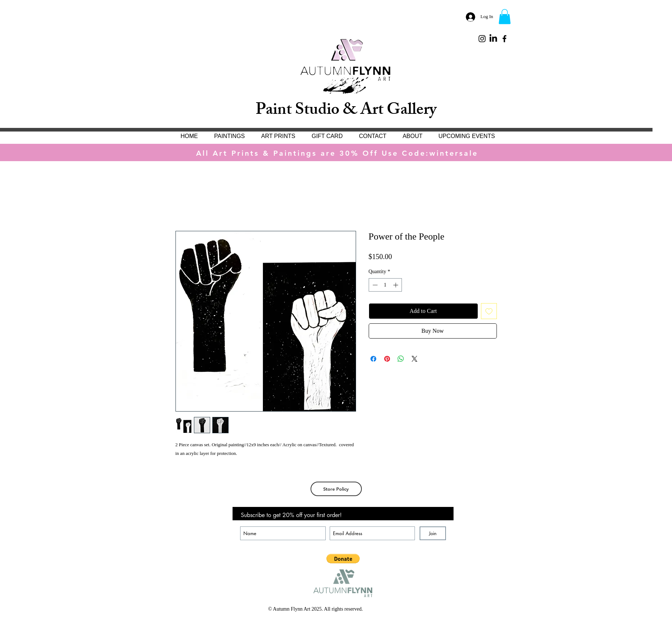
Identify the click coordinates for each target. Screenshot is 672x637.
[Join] (433, 533)
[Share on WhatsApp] (401, 359)
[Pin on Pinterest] (387, 359)
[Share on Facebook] (373, 359)
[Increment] (396, 285)
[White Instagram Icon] (410, 612)
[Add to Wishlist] (489, 311)
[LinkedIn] (493, 39)
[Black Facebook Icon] (504, 39)
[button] (505, 17)
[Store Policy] (336, 489)
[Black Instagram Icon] (482, 39)
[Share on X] (415, 359)
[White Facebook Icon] (399, 612)
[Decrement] (374, 285)
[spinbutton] (385, 285)
